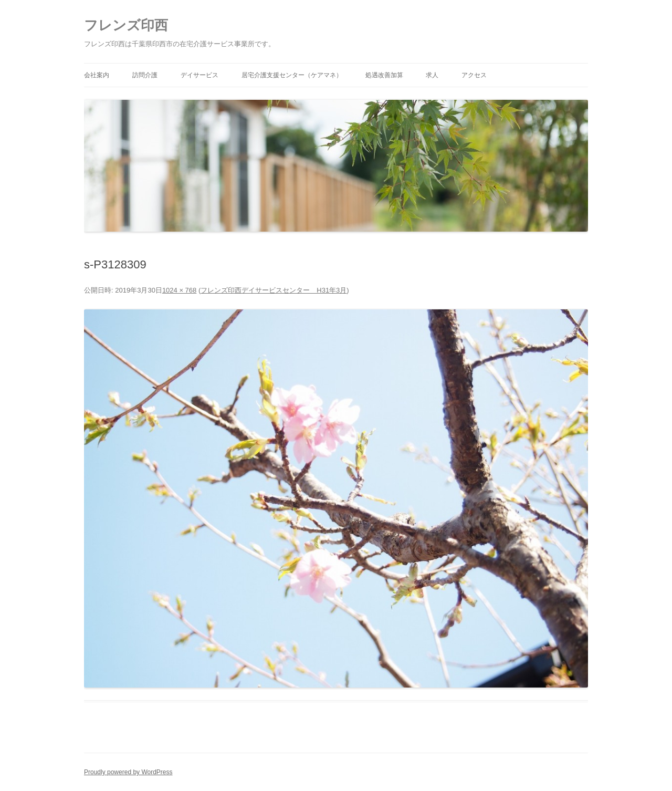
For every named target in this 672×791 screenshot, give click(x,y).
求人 (432, 75)
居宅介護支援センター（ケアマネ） (292, 75)
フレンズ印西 (126, 25)
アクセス (474, 75)
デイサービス (199, 75)
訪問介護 (145, 75)
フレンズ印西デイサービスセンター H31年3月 (274, 290)
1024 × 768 (179, 290)
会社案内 (97, 75)
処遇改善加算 (384, 75)
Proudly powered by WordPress (128, 772)
